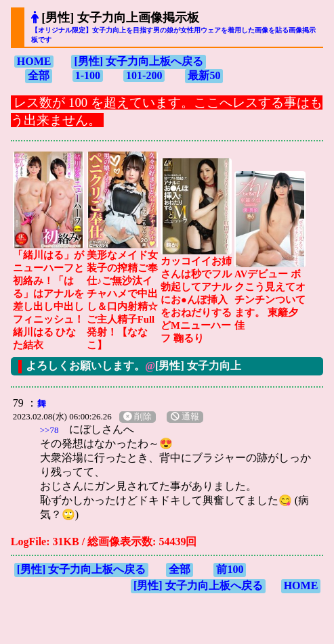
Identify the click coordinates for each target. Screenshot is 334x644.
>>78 (49, 430)
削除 (138, 417)
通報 (185, 417)
